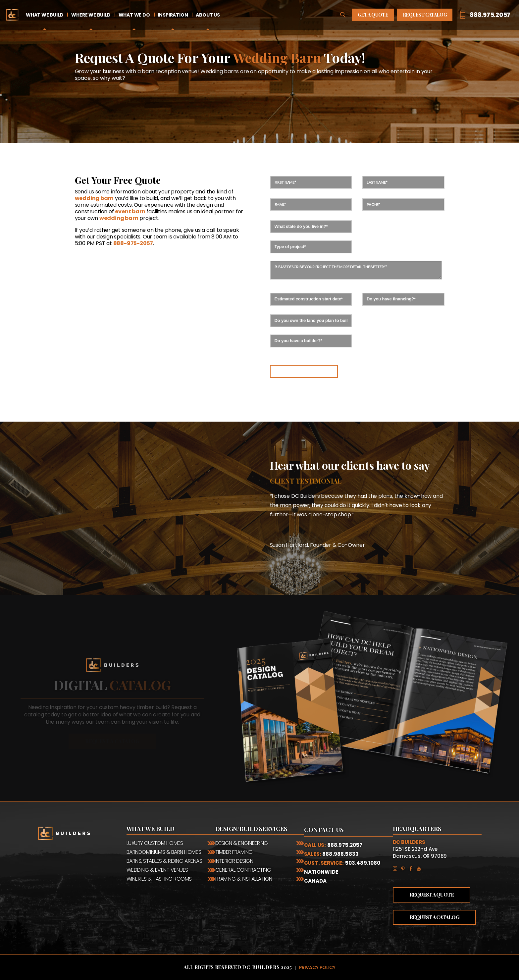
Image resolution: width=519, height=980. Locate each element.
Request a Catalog (434, 917)
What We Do (134, 15)
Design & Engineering (242, 843)
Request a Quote (432, 895)
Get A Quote (373, 15)
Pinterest (405, 868)
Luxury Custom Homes (155, 843)
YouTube (421, 868)
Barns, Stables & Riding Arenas (164, 861)
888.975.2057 (345, 845)
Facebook (413, 868)
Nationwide (321, 872)
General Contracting (243, 870)
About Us (208, 15)
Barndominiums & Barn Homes (164, 852)
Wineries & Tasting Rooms (159, 879)
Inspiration (173, 15)
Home (12, 15)
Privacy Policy (317, 967)
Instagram (397, 868)
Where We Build (91, 15)
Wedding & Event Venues (157, 870)
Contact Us (324, 830)
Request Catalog (425, 15)
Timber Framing (234, 852)
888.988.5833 (340, 854)
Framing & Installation (244, 879)
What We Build (45, 15)
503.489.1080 (363, 863)
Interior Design (234, 861)
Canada (315, 881)
